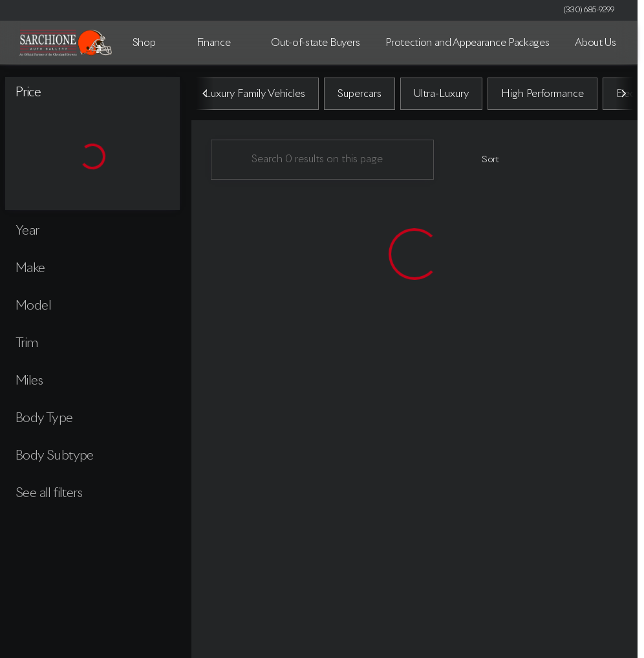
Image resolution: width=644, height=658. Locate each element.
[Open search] (608, 43)
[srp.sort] (483, 162)
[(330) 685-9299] (589, 10)
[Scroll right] (623, 96)
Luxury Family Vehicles (255, 96)
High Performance (542, 96)
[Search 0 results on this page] (322, 162)
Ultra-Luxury (441, 96)
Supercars (360, 96)
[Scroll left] (206, 96)
